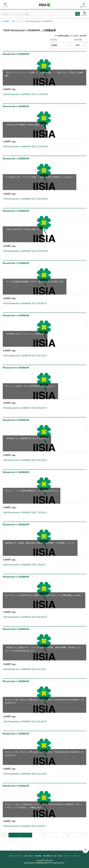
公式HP (6, 21)
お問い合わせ (28, 856)
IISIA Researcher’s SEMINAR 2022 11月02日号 (26, 147)
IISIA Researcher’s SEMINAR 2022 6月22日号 (25, 617)
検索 (78, 14)
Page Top (85, 850)
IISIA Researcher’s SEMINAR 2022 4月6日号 (24, 826)
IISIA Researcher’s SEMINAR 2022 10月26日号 (26, 199)
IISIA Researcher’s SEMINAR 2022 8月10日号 (25, 460)
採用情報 (38, 856)
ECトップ (17, 21)
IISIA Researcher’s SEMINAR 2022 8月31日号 (25, 408)
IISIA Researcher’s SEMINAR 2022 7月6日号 (24, 565)
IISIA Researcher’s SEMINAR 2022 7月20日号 (25, 513)
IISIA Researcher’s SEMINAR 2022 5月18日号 (25, 722)
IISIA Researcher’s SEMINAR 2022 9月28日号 (25, 303)
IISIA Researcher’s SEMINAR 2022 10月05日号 (26, 251)
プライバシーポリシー (72, 856)
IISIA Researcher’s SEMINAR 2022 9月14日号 (25, 356)
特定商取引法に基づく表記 (53, 856)
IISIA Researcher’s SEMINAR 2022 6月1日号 (24, 669)
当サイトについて (15, 856)
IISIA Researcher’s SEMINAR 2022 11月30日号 (26, 94)
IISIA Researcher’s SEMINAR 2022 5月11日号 (25, 774)
